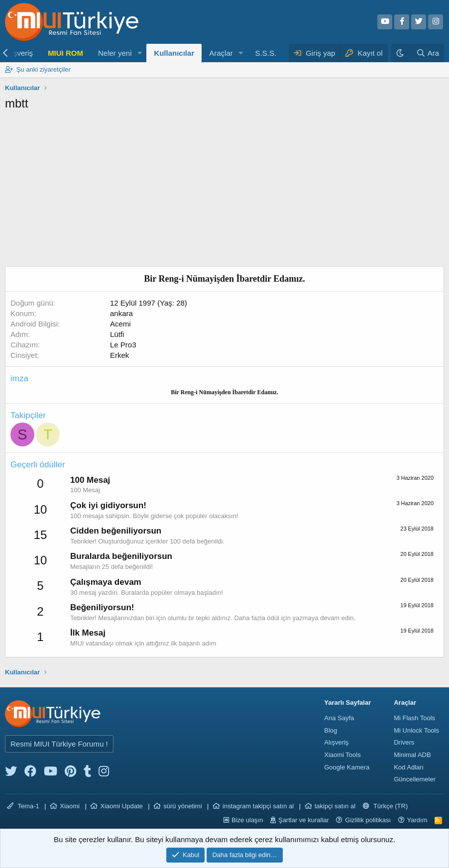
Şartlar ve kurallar (304, 820)
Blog (331, 730)
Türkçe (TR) (386, 806)
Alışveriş (336, 742)
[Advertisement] (224, 192)
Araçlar (221, 53)
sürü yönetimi (182, 806)
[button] (139, 53)
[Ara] (428, 53)
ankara (121, 313)
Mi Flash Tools (414, 718)
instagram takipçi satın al (258, 806)
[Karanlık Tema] (401, 53)
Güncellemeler (415, 779)
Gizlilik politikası (368, 820)
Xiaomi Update (121, 806)
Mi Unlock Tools (416, 730)
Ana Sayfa (339, 718)
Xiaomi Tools (342, 755)
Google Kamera (347, 767)
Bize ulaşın (247, 820)
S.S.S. (266, 53)
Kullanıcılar (174, 53)
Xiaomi (70, 806)
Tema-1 (23, 806)
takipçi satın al (335, 806)
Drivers (404, 742)
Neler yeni (115, 53)
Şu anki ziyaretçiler (44, 69)
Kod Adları (409, 767)
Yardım (417, 820)
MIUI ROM (65, 53)
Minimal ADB (412, 755)
